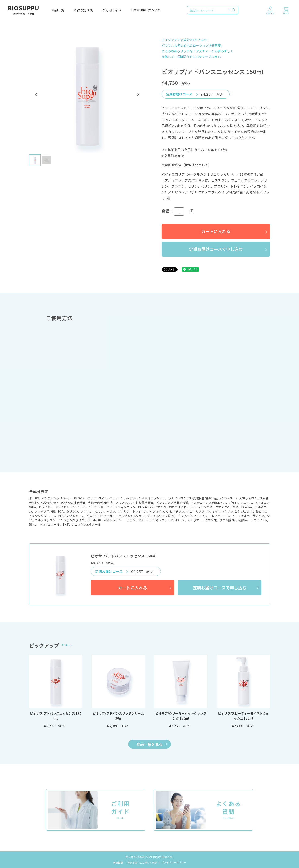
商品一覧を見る (152, 744)
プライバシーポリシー (174, 862)
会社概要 (118, 862)
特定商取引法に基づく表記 (142, 862)
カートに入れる (216, 231)
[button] (36, 94)
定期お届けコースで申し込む (216, 249)
